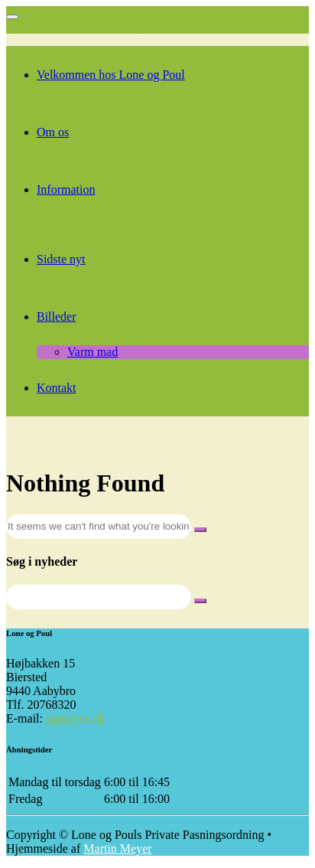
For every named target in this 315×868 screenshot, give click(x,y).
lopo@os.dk (75, 718)
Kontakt (57, 388)
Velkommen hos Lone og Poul (111, 75)
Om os (53, 132)
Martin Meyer (117, 848)
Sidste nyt (61, 259)
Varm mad (93, 352)
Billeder (57, 317)
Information (66, 189)
